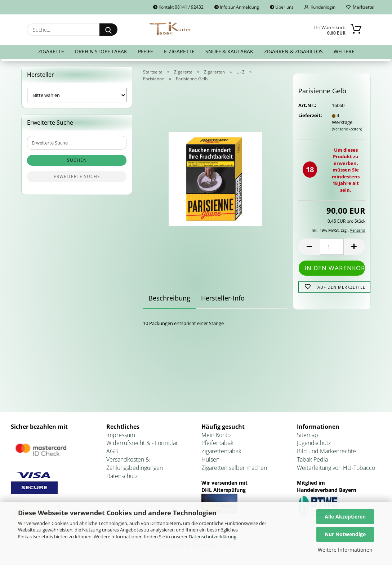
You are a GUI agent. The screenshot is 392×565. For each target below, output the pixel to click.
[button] (309, 247)
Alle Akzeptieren (345, 517)
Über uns (282, 7)
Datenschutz (122, 476)
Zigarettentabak (221, 451)
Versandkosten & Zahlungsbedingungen (135, 464)
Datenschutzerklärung (213, 537)
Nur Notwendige (345, 534)
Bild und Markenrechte (326, 451)
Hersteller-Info (223, 298)
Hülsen (210, 459)
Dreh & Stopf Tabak (101, 51)
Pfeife (146, 51)
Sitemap (308, 435)
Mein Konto (216, 435)
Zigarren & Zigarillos (293, 51)
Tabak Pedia (312, 459)
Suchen (77, 160)
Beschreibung (169, 298)
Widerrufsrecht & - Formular (142, 443)
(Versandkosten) (347, 129)
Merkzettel (360, 7)
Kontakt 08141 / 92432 (178, 7)
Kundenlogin (320, 7)
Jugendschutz (314, 443)
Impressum (121, 435)
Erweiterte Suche (77, 176)
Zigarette (51, 51)
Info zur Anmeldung (237, 7)
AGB (112, 451)
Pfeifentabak (217, 443)
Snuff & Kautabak (229, 51)
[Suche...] (108, 30)
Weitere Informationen (345, 550)
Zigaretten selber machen (234, 468)
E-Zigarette (179, 51)
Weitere (344, 51)
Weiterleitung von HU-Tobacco (336, 468)
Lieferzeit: (309, 115)
